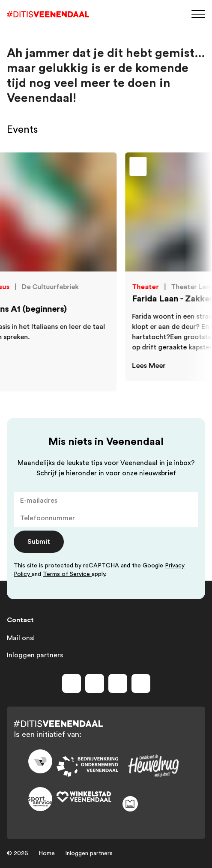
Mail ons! (21, 638)
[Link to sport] (40, 799)
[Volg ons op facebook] (72, 683)
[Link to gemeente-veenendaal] (40, 761)
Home (47, 853)
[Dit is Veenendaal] (48, 14)
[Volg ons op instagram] (95, 683)
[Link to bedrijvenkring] (87, 767)
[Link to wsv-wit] (87, 797)
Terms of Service (67, 574)
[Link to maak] (153, 804)
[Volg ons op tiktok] (141, 683)
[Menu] (198, 13)
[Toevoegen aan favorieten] (159, 169)
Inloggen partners (35, 655)
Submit (39, 542)
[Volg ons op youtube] (118, 683)
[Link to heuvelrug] (153, 766)
